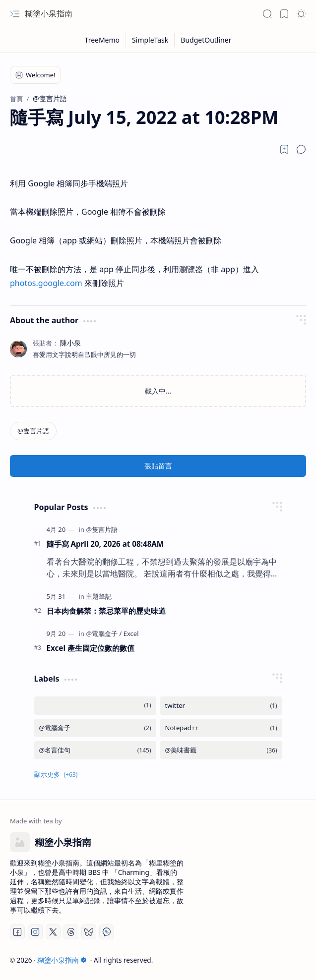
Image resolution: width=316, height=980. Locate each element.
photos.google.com (46, 283)
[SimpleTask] (150, 40)
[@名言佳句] (95, 750)
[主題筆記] (99, 596)
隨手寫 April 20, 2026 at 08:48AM (105, 544)
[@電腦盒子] (104, 634)
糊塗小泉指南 (49, 13)
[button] (15, 14)
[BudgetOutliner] (206, 40)
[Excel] (131, 634)
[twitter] (221, 706)
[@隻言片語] (33, 431)
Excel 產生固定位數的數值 (91, 648)
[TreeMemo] (103, 40)
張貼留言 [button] (158, 466)
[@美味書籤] (221, 750)
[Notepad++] (221, 728)
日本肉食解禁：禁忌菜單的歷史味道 (106, 611)
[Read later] (284, 149)
